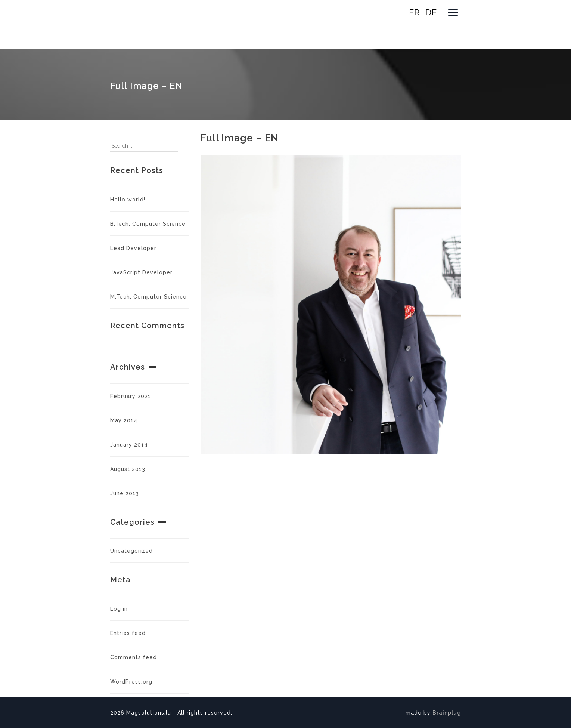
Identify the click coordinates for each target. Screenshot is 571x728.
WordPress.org (131, 682)
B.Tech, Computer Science (148, 224)
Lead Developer (133, 248)
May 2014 (124, 420)
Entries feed (128, 633)
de (431, 12)
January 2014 (129, 445)
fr (414, 12)
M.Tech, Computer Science (148, 297)
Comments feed (134, 657)
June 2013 (125, 493)
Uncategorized (131, 551)
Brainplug (447, 713)
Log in (119, 609)
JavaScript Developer (141, 272)
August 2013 (128, 469)
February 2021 (131, 396)
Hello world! (128, 200)
